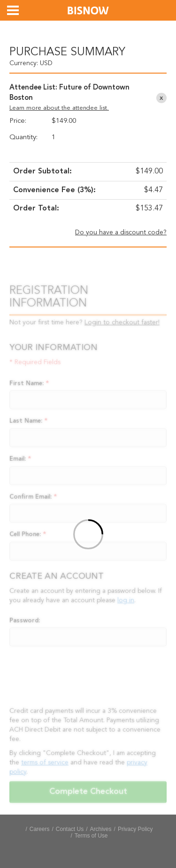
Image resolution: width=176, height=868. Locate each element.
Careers (40, 829)
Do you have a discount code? (121, 232)
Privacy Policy (135, 829)
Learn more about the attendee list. (59, 108)
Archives (101, 829)
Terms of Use (91, 836)
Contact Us (70, 829)
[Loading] (88, 536)
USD (46, 63)
